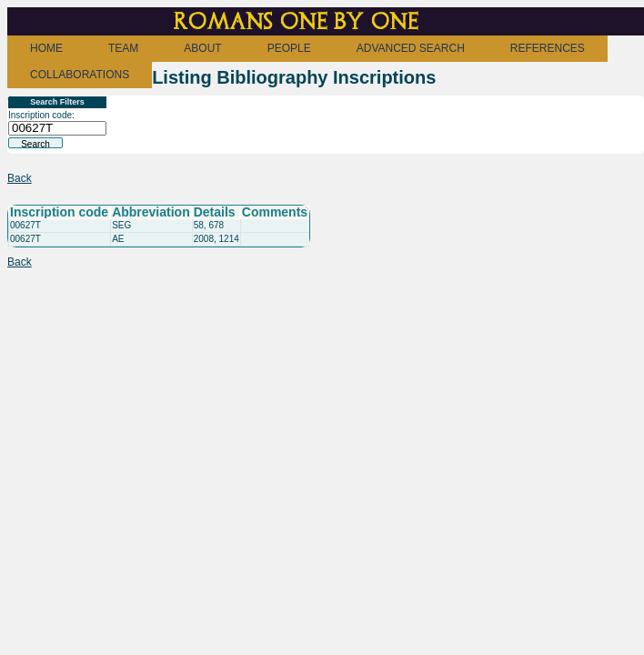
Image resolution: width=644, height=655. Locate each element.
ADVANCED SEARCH (411, 48)
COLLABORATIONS (80, 75)
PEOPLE (289, 48)
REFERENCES (548, 48)
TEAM (123, 48)
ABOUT (202, 48)
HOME (46, 48)
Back (20, 178)
